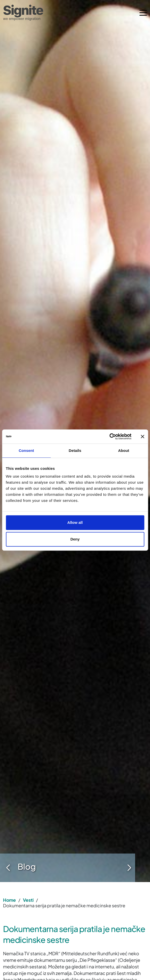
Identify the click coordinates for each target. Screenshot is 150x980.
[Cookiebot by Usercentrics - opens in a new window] (109, 436)
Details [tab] (75, 450)
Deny (75, 539)
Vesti (28, 900)
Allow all (75, 522)
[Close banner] (142, 436)
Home (9, 900)
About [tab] (124, 450)
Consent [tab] (26, 450)
